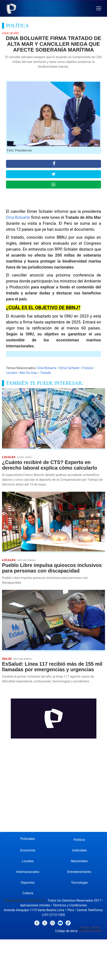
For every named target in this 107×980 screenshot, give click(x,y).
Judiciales (79, 850)
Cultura (28, 893)
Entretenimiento (79, 872)
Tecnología (79, 882)
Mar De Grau (29, 373)
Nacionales (79, 861)
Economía (28, 850)
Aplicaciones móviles (35, 905)
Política (79, 840)
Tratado (45, 373)
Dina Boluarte (18, 217)
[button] (99, 8)
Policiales (28, 839)
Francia (87, 368)
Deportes (28, 882)
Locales (11, 373)
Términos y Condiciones (70, 905)
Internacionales (28, 872)
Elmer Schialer (69, 368)
